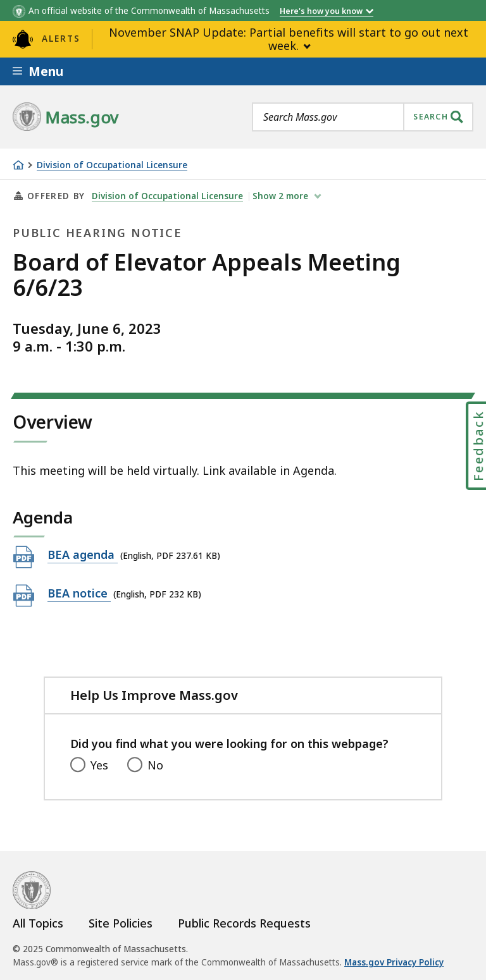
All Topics (38, 923)
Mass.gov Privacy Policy (394, 962)
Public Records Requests (244, 923)
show (282, 196)
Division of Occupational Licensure (112, 165)
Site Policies (121, 923)
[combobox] (363, 117)
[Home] (18, 165)
